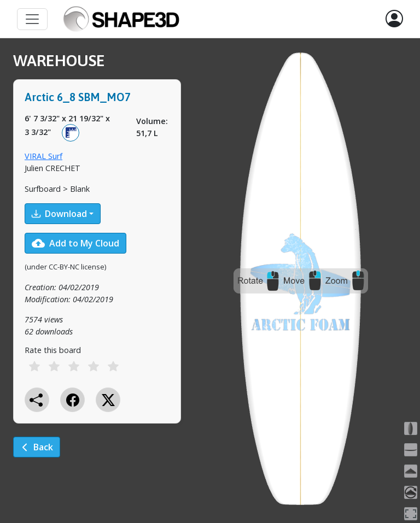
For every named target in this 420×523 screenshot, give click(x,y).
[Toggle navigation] (32, 19)
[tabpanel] (97, 262)
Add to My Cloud (75, 243)
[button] (394, 19)
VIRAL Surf (43, 156)
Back (37, 447)
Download (59, 214)
